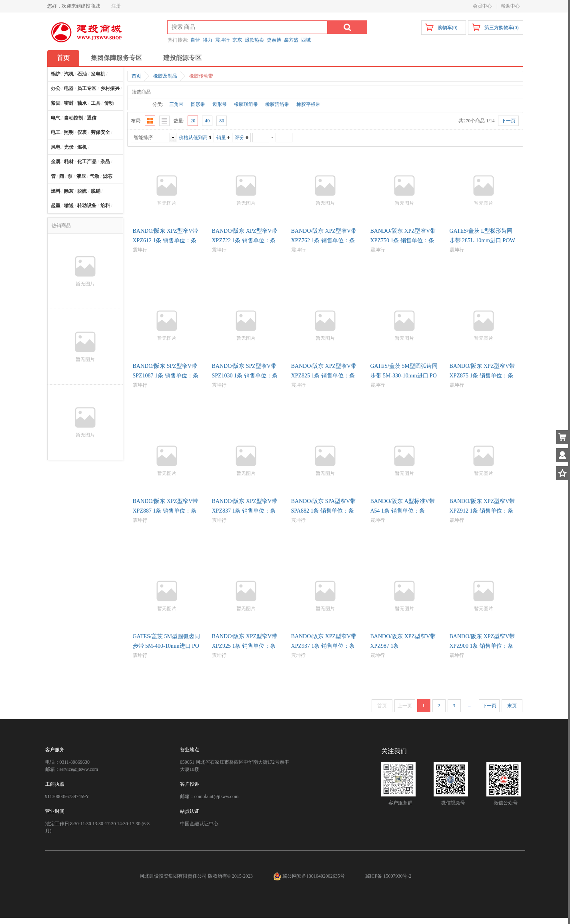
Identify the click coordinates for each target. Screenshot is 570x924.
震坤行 (222, 40)
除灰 (69, 191)
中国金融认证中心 (199, 824)
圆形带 (198, 104)
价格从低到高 (193, 138)
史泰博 (274, 40)
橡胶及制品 (165, 76)
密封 (69, 103)
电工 (56, 132)
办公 (56, 88)
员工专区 (87, 88)
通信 (92, 118)
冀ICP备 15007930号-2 (388, 876)
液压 (81, 176)
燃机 (82, 147)
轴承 (82, 103)
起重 (56, 206)
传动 (109, 103)
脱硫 (82, 191)
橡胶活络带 (277, 104)
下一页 (489, 706)
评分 (240, 138)
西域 (306, 40)
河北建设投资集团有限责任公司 (173, 876)
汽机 (69, 74)
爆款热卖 (254, 40)
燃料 (56, 191)
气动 (94, 176)
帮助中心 (510, 6)
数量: (179, 121)
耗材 (69, 162)
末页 (512, 706)
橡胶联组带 (246, 104)
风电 (56, 147)
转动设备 (87, 206)
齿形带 (220, 104)
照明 (69, 132)
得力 (208, 40)
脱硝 (96, 191)
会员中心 (482, 6)
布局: (136, 121)
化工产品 (87, 162)
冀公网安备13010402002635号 (310, 876)
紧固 (56, 103)
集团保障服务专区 (116, 58)
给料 (105, 206)
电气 (56, 118)
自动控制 (74, 118)
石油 (82, 74)
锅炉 (56, 74)
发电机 (98, 74)
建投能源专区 (182, 58)
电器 (69, 88)
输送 (69, 206)
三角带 (176, 104)
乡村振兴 (110, 88)
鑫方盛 (291, 40)
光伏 (69, 147)
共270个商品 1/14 (476, 121)
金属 (56, 162)
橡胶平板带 (308, 104)
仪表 (82, 132)
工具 (96, 103)
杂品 (105, 162)
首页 (63, 58)
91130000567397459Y (67, 796)
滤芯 (108, 176)
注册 (116, 6)
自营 (195, 40)
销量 (221, 138)
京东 (237, 40)
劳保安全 (100, 132)
